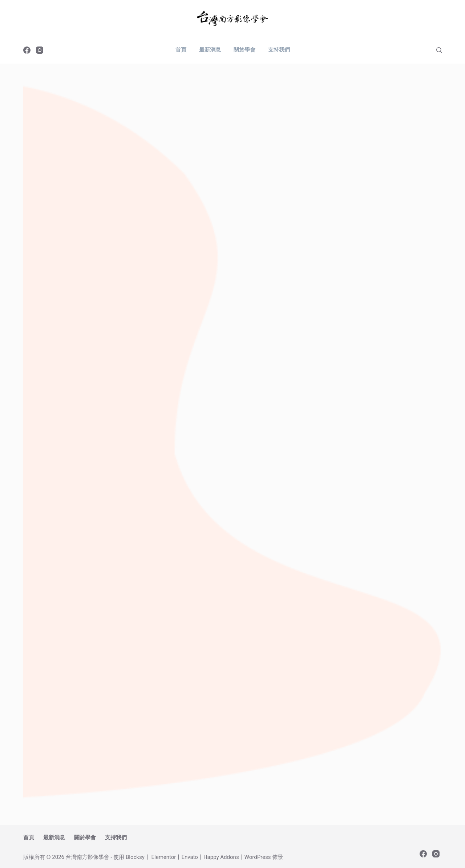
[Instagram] (40, 50)
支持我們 (279, 50)
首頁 (181, 50)
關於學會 (244, 50)
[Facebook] (27, 50)
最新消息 (210, 50)
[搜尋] (439, 50)
